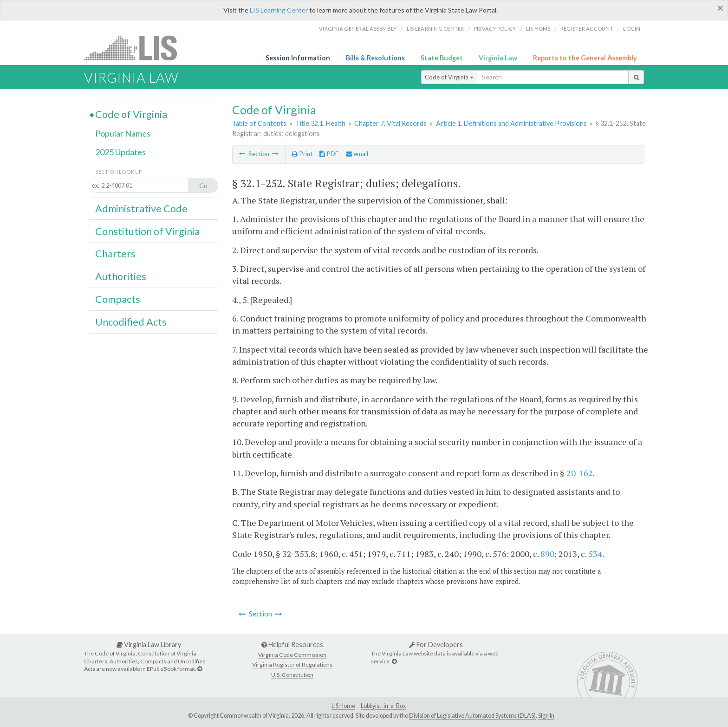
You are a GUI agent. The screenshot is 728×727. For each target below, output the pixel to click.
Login (632, 29)
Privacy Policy (495, 29)
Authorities (121, 276)
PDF (329, 154)
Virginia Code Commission (292, 655)
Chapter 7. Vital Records (390, 123)
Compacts (118, 299)
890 (547, 554)
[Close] (720, 8)
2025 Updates (120, 152)
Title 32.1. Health (320, 123)
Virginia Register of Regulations (292, 665)
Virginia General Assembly (358, 29)
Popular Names (123, 133)
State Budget (442, 58)
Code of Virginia (449, 77)
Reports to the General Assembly (585, 58)
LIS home (538, 29)
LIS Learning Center (279, 10)
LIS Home (343, 706)
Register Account (587, 29)
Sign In (546, 716)
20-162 (580, 473)
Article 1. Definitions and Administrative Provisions (511, 123)
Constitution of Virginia (147, 231)
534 (595, 554)
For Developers (436, 645)
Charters (115, 254)
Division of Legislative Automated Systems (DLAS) (472, 716)
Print (302, 154)
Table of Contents (259, 123)
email (357, 154)
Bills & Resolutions (375, 58)
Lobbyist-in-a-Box (383, 706)
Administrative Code (141, 209)
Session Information (298, 58)
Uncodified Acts (131, 322)
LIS (136, 48)
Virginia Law (498, 58)
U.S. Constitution (292, 675)
